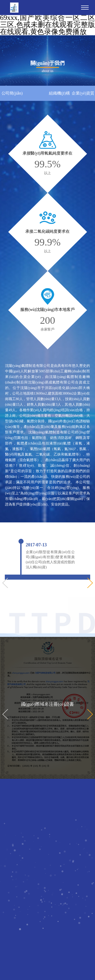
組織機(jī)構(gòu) (59, 96)
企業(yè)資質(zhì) (83, 96)
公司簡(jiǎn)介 (12, 96)
